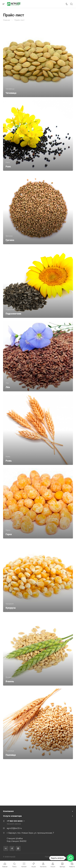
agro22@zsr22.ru (14, 828)
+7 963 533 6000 (15, 821)
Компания (8, 811)
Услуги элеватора (12, 816)
